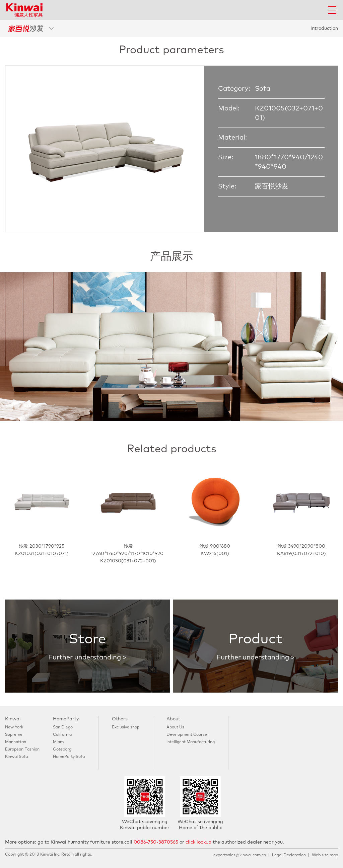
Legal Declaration (289, 855)
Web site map (325, 855)
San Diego (63, 727)
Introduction (324, 28)
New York (14, 727)
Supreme (14, 735)
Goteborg (62, 749)
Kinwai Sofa (16, 757)
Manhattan (16, 742)
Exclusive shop (126, 727)
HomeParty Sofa (69, 757)
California (62, 735)
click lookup (198, 842)
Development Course (187, 735)
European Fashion (22, 749)
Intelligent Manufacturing (191, 742)
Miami (59, 742)
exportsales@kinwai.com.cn (240, 855)
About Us (175, 727)
